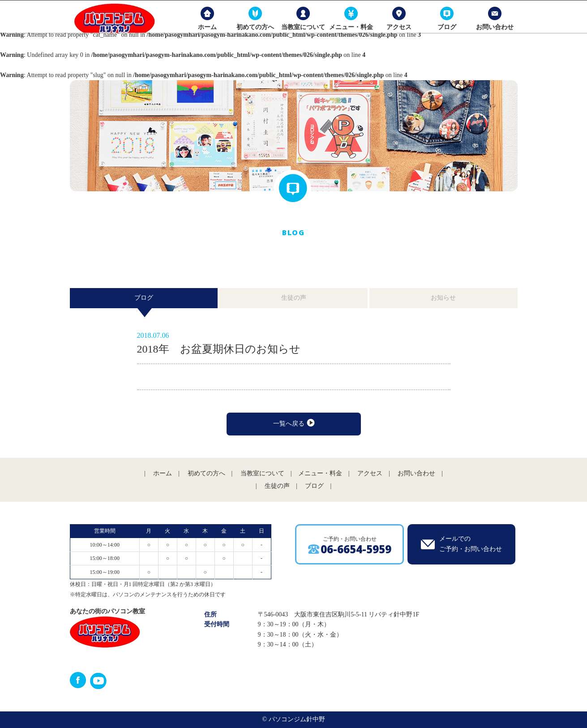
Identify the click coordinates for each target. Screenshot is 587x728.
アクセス (398, 35)
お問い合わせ (493, 35)
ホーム (206, 35)
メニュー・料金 (349, 35)
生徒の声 (294, 298)
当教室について (301, 35)
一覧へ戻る (293, 423)
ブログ (446, 35)
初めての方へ (253, 35)
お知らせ (443, 298)
